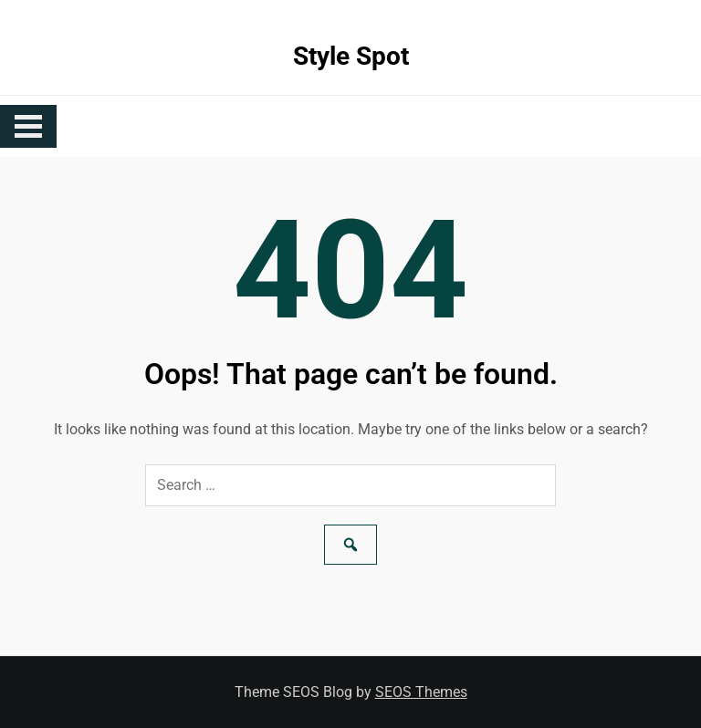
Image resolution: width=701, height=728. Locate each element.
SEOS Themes (421, 692)
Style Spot (351, 56)
